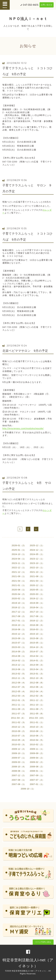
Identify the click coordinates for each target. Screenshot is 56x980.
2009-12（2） (19, 749)
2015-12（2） (19, 634)
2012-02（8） (37, 696)
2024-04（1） (19, 559)
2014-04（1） (37, 656)
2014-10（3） (37, 647)
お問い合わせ (47, 5)
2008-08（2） (37, 767)
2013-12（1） (19, 665)
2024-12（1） (37, 550)
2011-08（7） (37, 709)
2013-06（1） (19, 669)
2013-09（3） (37, 665)
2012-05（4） (19, 691)
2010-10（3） (37, 727)
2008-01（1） (37, 771)
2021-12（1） (19, 572)
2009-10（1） (19, 753)
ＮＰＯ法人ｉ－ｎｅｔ (28, 19)
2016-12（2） (37, 621)
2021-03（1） (37, 581)
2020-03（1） (37, 594)
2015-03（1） (19, 647)
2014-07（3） (37, 652)
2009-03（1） (19, 762)
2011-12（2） (37, 700)
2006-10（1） (28, 789)
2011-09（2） (19, 709)
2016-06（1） (19, 629)
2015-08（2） (37, 638)
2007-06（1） (19, 784)
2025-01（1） (19, 550)
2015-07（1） (19, 643)
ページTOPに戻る (43, 942)
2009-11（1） (37, 749)
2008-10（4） (19, 767)
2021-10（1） (37, 572)
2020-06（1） (19, 590)
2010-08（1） (37, 731)
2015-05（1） (37, 643)
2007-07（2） (37, 780)
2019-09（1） (37, 603)
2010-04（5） (37, 740)
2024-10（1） (19, 554)
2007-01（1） (37, 784)
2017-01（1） (19, 621)
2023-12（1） (37, 559)
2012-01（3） (19, 700)
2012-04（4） (37, 691)
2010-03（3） (19, 744)
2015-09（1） (19, 638)
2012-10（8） (37, 678)
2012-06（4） (37, 687)
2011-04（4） (18, 718)
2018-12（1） (19, 607)
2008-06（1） (19, 771)
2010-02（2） (37, 744)
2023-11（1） (19, 563)
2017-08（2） (19, 616)
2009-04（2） (37, 758)
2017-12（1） (19, 612)
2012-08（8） (37, 683)
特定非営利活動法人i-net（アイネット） (29, 971)
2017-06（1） (37, 616)
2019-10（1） (19, 603)
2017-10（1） (37, 612)
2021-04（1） (19, 581)
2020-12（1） (37, 585)
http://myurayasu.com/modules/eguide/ (23, 428)
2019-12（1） (37, 598)
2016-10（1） (19, 625)
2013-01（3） (37, 674)
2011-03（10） (37, 718)
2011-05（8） (37, 714)
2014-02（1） (19, 661)
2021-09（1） (19, 576)
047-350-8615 (31, 5)
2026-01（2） (19, 545)
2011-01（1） (37, 722)
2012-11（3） (19, 678)
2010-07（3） (19, 736)
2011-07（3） (19, 714)
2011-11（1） (19, 705)
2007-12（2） (19, 775)
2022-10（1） (37, 568)
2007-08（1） (19, 780)
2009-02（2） (37, 762)
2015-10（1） (37, 634)
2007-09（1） (37, 775)
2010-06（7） (37, 736)
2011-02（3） (19, 722)
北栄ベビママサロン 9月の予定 (25, 351)
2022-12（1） (19, 568)
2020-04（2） (19, 594)
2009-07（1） (19, 758)
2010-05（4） (19, 740)
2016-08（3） (37, 625)
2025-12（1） (37, 545)
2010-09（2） (19, 731)
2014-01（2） (37, 661)
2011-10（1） (37, 705)
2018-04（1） (37, 607)
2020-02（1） (19, 598)
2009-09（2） (37, 753)
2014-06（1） (19, 656)
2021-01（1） (19, 585)
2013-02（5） (19, 674)
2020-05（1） (37, 590)
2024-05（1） (37, 554)
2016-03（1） (37, 629)
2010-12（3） (19, 727)
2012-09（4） (19, 683)
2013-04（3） (37, 669)
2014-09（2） (19, 652)
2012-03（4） (19, 696)
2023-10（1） (37, 563)
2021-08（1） (37, 576)
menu (5, 5)
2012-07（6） (19, 687)
